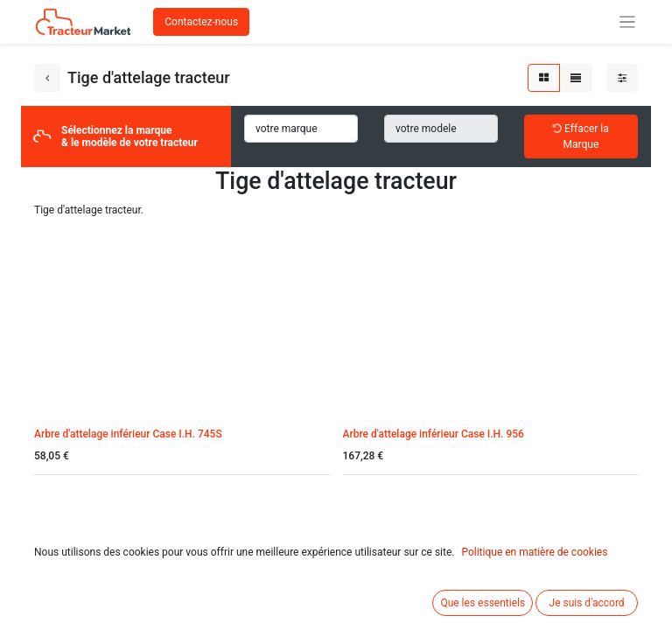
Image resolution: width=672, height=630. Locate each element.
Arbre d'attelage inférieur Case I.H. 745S (128, 434)
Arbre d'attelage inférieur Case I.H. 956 (434, 434)
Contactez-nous (201, 22)
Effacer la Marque (581, 136)
